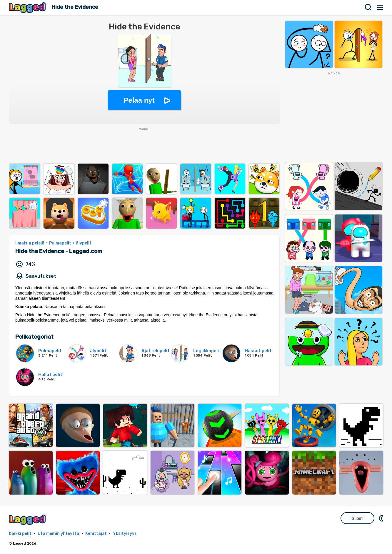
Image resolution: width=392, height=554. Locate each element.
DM (382, 518)
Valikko (380, 7)
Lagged (28, 8)
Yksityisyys (125, 534)
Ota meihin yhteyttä (58, 534)
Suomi (358, 518)
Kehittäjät (96, 534)
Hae (368, 7)
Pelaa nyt (139, 100)
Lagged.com (28, 520)
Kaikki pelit (20, 534)
